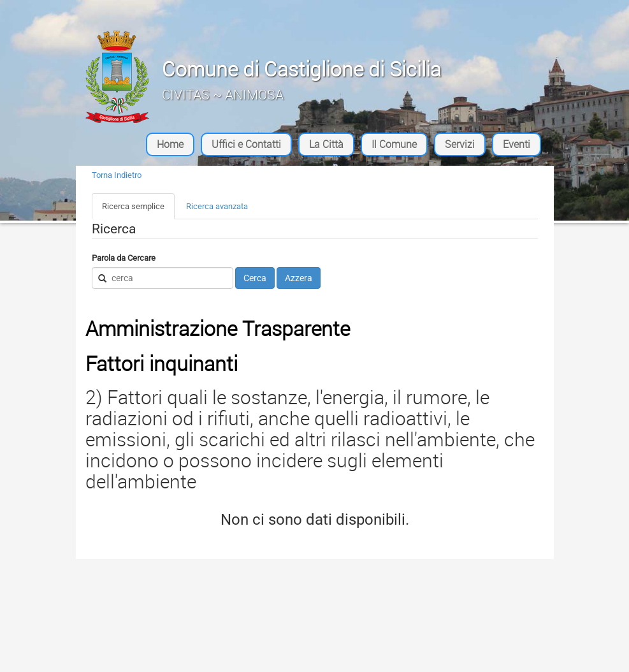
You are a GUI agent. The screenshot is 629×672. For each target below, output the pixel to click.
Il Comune (394, 144)
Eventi (517, 144)
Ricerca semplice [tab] (133, 206)
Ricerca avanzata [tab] (217, 206)
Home (170, 144)
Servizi (460, 144)
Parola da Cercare (124, 258)
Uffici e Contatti (246, 144)
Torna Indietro (117, 175)
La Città (326, 144)
